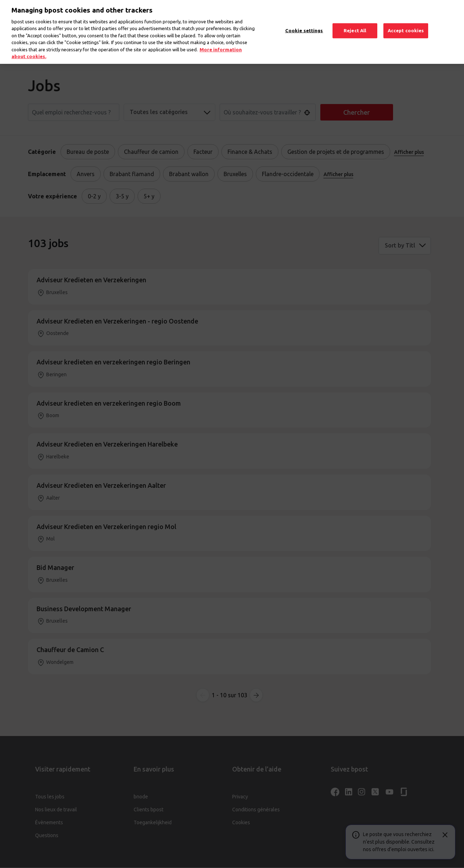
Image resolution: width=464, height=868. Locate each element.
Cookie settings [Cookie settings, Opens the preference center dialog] (304, 24)
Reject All (355, 24)
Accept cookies (406, 24)
